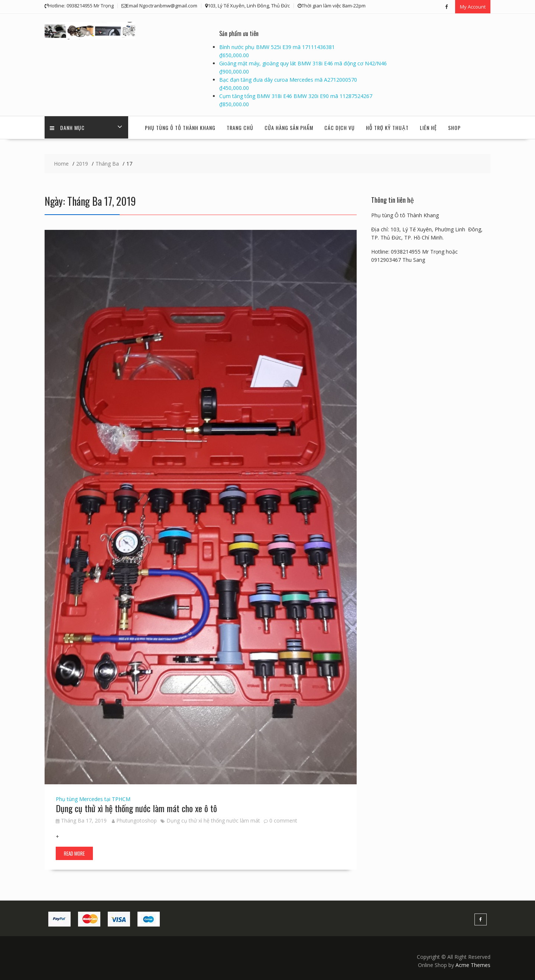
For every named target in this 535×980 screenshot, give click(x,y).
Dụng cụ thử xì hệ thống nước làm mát (213, 820)
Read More (74, 853)
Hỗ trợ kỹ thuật (387, 127)
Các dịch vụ (340, 127)
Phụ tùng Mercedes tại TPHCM (93, 799)
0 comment (283, 820)
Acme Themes (473, 965)
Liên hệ (428, 127)
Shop (454, 127)
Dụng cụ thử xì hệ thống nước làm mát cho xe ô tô (136, 808)
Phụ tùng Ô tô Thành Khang (180, 127)
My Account (473, 6)
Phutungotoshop (134, 820)
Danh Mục (68, 127)
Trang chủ (240, 127)
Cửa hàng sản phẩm (289, 127)
